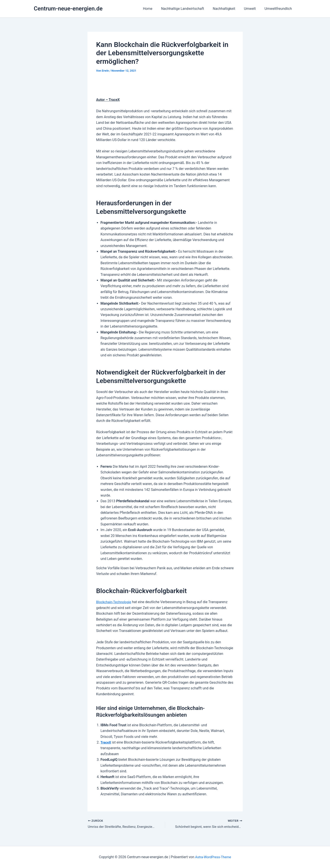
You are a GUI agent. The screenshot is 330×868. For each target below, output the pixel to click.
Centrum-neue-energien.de (68, 9)
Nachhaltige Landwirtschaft (189, 9)
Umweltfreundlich (279, 9)
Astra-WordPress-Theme (213, 857)
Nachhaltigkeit (228, 9)
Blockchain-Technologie (115, 602)
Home (156, 9)
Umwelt (252, 9)
